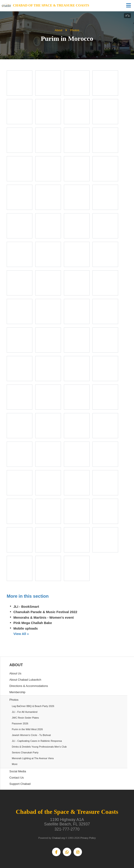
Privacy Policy (88, 838)
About (59, 30)
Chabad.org (59, 838)
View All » (21, 634)
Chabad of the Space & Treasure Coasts (51, 5)
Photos (75, 30)
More (15, 764)
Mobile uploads (26, 628)
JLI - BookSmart (26, 607)
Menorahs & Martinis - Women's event (44, 617)
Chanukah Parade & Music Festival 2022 (45, 612)
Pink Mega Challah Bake (33, 623)
